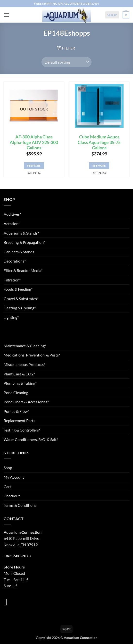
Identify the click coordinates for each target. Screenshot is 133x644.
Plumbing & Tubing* (20, 383)
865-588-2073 (18, 556)
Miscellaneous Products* (24, 364)
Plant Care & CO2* (19, 374)
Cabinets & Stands (19, 252)
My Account (14, 477)
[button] (7, 15)
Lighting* (11, 317)
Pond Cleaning (16, 393)
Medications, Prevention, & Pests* (32, 355)
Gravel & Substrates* (21, 299)
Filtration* (12, 280)
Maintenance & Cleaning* (25, 346)
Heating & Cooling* (20, 308)
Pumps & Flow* (16, 411)
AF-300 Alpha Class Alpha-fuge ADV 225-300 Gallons (34, 142)
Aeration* (12, 224)
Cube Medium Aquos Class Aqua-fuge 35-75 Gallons (99, 142)
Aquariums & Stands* (21, 233)
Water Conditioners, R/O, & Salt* (31, 439)
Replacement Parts (19, 420)
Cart (7, 487)
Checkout (12, 496)
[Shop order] (66, 62)
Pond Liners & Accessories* (26, 402)
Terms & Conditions (20, 505)
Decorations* (15, 261)
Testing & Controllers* (22, 430)
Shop (112, 15)
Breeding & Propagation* (24, 242)
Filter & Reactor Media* (23, 270)
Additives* (12, 214)
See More (34, 165)
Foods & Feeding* (18, 289)
